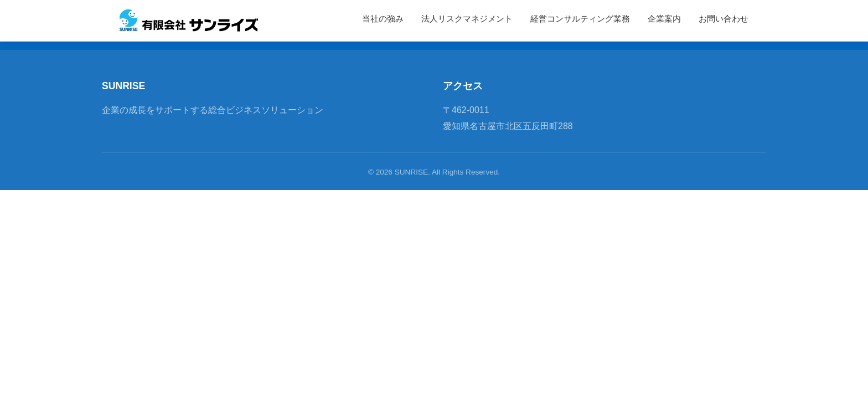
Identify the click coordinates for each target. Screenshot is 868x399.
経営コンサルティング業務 (580, 19)
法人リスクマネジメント (467, 19)
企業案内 (664, 19)
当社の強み (383, 19)
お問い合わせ (724, 19)
